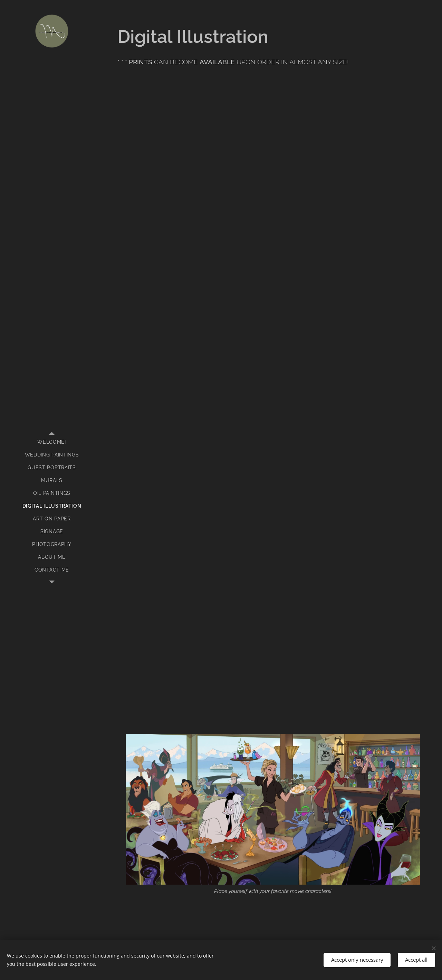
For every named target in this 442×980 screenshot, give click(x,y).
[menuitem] (52, 442)
